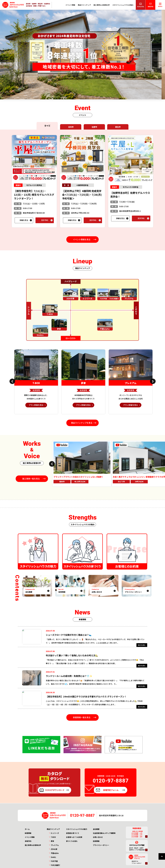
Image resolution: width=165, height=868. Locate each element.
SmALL (53, 857)
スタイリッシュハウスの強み (123, 5)
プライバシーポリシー (101, 845)
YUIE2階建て (56, 865)
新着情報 (28, 833)
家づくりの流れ (72, 841)
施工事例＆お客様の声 (102, 5)
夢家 (52, 841)
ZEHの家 (54, 849)
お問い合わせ (98, 837)
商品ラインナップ (84, 5)
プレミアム (55, 845)
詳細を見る (24, 220)
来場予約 (28, 841)
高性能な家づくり (73, 833)
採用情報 (96, 841)
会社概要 (96, 829)
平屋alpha (55, 853)
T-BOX (53, 837)
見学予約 (45, 220)
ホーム (27, 829)
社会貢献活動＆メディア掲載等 (104, 833)
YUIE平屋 (54, 861)
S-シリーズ (55, 833)
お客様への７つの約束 (74, 837)
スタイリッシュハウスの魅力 (77, 829)
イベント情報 (70, 5)
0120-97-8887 (82, 815)
